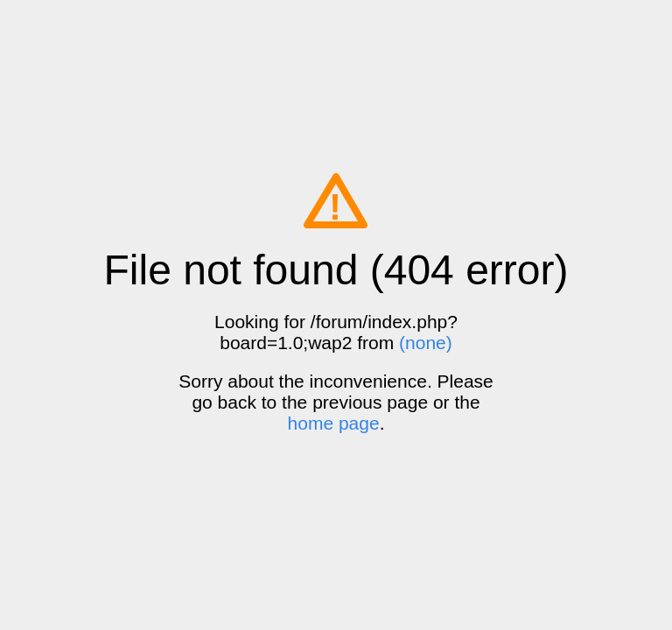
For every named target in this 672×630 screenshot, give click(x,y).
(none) (426, 343)
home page (334, 423)
